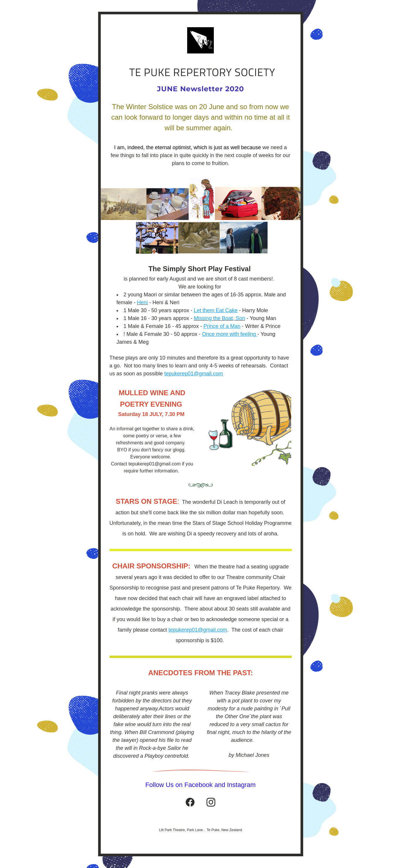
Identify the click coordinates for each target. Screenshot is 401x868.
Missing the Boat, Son (220, 318)
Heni (143, 302)
